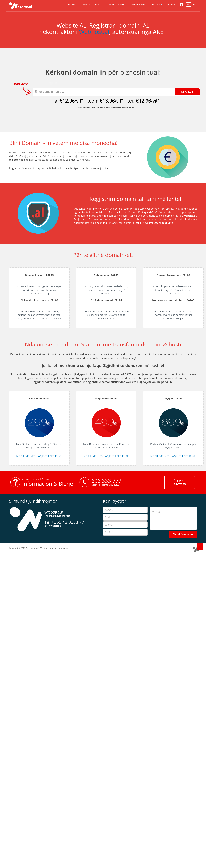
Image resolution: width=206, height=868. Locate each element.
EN (195, 5)
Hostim (99, 5)
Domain (85, 5)
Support (180, 482)
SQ (189, 5)
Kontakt (156, 5)
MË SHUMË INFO (26, 456)
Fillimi (72, 5)
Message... (173, 518)
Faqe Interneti (117, 5)
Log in (171, 5)
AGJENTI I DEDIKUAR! (50, 456)
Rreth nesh (138, 5)
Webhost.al (94, 32)
